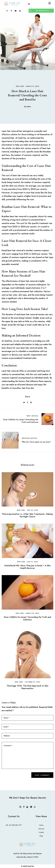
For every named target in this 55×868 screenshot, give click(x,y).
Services (41, 829)
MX (7, 825)
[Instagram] (7, 11)
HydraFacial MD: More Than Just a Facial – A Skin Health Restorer (27, 567)
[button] (49, 3)
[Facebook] (11, 11)
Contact (41, 832)
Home (41, 825)
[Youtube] (16, 11)
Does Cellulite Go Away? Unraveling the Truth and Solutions (27, 618)
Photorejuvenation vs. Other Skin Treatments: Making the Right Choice (27, 515)
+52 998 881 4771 (15, 825)
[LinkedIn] (20, 11)
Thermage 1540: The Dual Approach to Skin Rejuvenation (27, 687)
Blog (41, 836)
